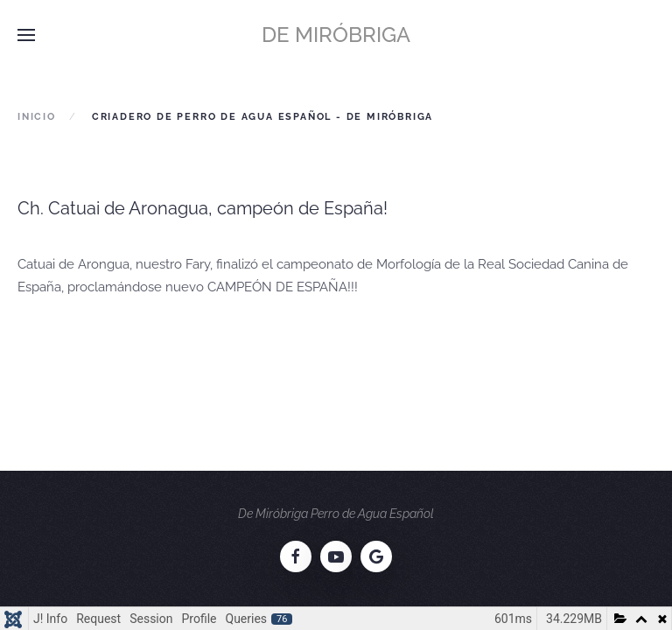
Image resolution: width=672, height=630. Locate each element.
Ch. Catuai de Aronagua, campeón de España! (203, 208)
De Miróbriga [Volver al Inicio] (336, 35)
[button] (26, 35)
